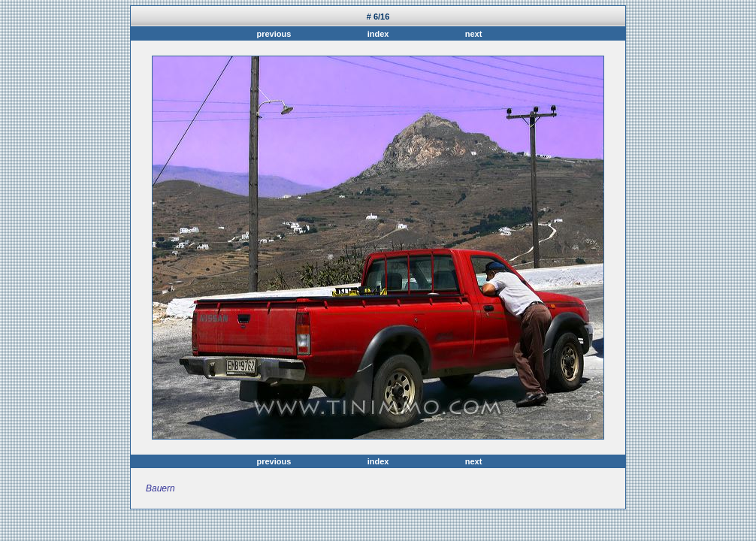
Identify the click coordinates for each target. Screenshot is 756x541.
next (472, 34)
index (378, 34)
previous (276, 34)
